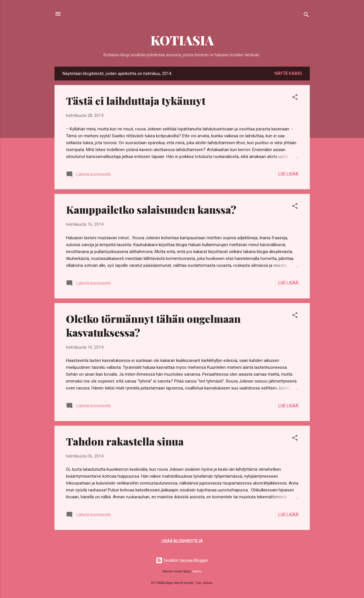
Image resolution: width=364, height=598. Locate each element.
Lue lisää (288, 174)
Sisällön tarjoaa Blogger (182, 560)
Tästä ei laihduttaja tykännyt (136, 101)
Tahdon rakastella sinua (125, 441)
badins (197, 571)
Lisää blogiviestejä (182, 541)
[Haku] (306, 16)
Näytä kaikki (288, 74)
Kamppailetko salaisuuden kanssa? (151, 209)
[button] (295, 98)
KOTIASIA (182, 40)
